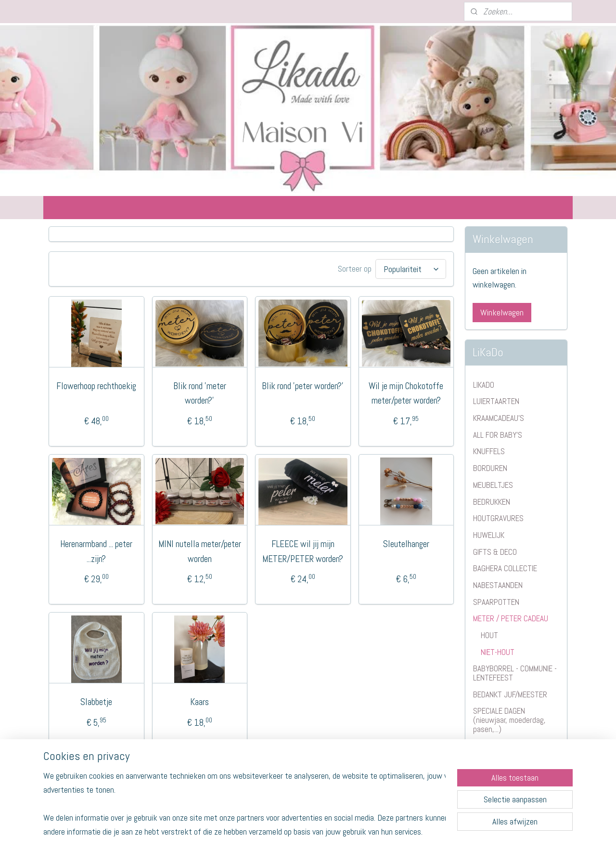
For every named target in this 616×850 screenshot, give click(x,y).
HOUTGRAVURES (498, 518)
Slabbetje (96, 700)
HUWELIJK (489, 535)
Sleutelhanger (406, 543)
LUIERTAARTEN (496, 401)
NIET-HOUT (498, 652)
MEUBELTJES (493, 485)
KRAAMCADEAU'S (499, 418)
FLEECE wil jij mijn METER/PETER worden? (303, 550)
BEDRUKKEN (492, 502)
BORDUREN (490, 468)
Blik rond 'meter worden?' (200, 392)
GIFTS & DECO (495, 552)
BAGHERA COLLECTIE (505, 568)
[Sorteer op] (411, 268)
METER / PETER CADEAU (511, 618)
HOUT (489, 635)
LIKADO (484, 385)
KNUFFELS (489, 451)
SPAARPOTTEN (496, 602)
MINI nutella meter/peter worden (200, 550)
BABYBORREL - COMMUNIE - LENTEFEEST (515, 673)
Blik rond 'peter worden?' (303, 385)
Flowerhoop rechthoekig (96, 385)
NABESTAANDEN (498, 585)
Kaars (199, 700)
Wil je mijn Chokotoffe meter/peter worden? (406, 392)
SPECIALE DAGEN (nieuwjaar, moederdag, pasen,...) (509, 720)
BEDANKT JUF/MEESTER (510, 694)
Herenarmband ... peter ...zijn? (96, 550)
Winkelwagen (502, 312)
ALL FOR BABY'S (498, 435)
